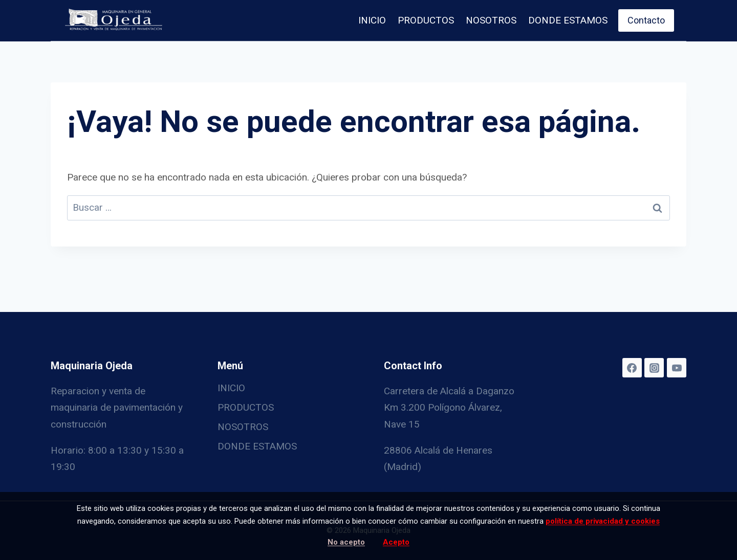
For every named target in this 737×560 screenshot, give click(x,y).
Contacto (646, 20)
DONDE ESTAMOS (568, 20)
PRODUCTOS (426, 20)
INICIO (372, 20)
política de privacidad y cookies (603, 521)
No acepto (346, 542)
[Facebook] (632, 368)
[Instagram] (654, 368)
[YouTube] (677, 368)
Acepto (396, 542)
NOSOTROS (491, 20)
